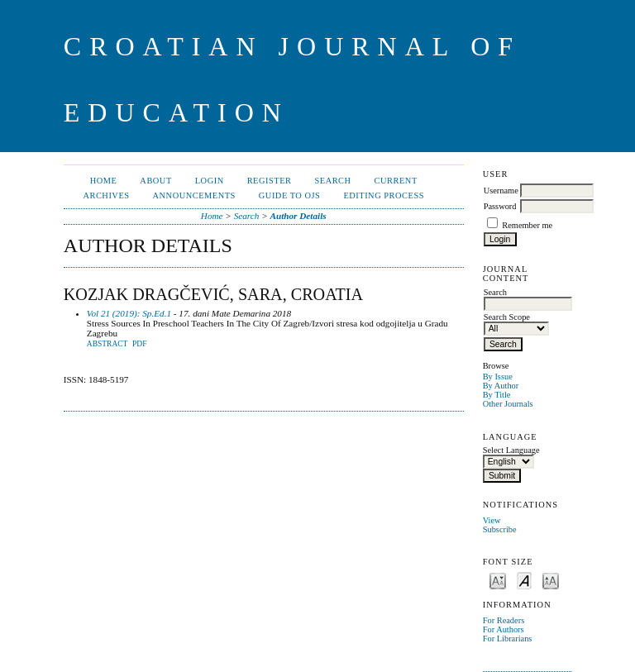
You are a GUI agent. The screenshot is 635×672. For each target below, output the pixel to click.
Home (104, 181)
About (155, 181)
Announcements (194, 195)
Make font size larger (551, 580)
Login (210, 181)
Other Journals (508, 404)
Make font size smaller (498, 580)
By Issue (498, 377)
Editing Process (384, 195)
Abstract (107, 344)
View (492, 520)
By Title (497, 395)
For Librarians (508, 639)
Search (332, 181)
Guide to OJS (290, 195)
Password (500, 206)
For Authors (504, 629)
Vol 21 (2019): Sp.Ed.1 (129, 313)
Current (396, 181)
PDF (139, 344)
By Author (501, 386)
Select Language (511, 450)
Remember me (527, 225)
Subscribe (500, 529)
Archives (106, 195)
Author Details (298, 216)
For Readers (504, 620)
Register (270, 181)
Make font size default (524, 580)
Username (501, 191)
